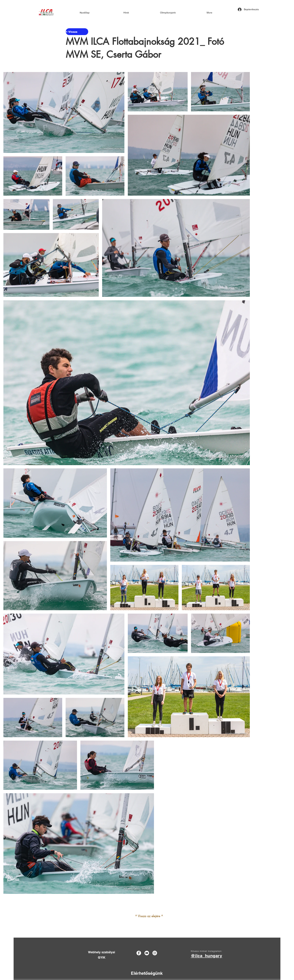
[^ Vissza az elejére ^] (149, 916)
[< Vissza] (77, 32)
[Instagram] (155, 953)
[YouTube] (147, 953)
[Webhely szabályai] (102, 952)
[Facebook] (139, 953)
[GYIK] (102, 957)
